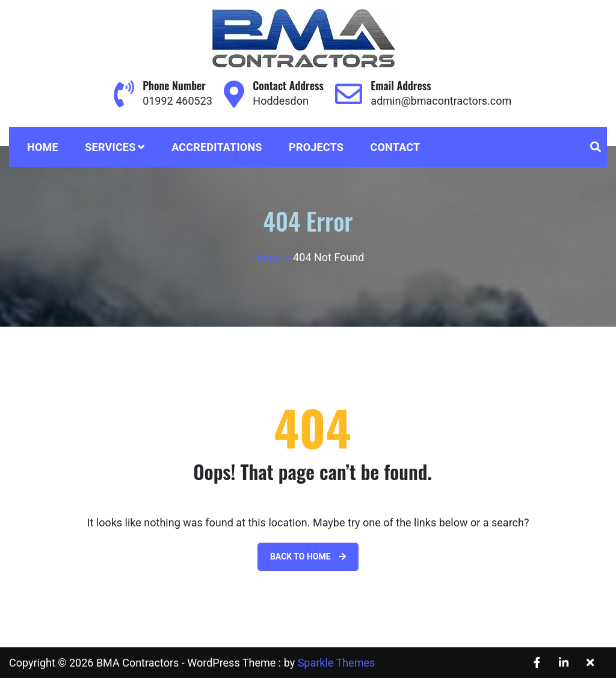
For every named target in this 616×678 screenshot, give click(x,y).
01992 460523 (177, 101)
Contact (396, 147)
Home (43, 147)
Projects (316, 147)
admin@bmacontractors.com (441, 101)
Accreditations (217, 147)
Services (110, 147)
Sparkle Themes (337, 663)
